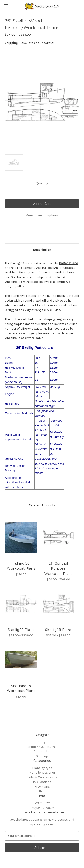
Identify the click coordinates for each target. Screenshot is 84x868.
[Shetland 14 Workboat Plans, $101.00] (21, 660)
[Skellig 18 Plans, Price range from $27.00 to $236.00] (58, 604)
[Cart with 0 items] (82, 6)
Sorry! (42, 742)
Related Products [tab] (42, 505)
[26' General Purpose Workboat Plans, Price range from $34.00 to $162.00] (58, 537)
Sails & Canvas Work (42, 777)
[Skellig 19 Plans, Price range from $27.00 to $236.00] (21, 604)
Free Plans (42, 787)
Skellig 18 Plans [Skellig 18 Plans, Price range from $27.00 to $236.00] (58, 630)
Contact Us (42, 751)
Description (42, 250)
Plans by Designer (42, 773)
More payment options (42, 215)
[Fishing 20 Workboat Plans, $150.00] (21, 537)
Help (42, 791)
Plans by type (42, 768)
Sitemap (42, 756)
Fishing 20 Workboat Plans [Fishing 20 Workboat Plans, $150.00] (21, 566)
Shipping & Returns (42, 747)
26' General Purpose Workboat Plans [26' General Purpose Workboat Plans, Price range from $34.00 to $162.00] (58, 568)
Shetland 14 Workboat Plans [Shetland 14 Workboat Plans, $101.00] (21, 688)
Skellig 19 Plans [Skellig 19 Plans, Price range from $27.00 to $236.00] (21, 630)
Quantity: (42, 183)
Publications (42, 782)
